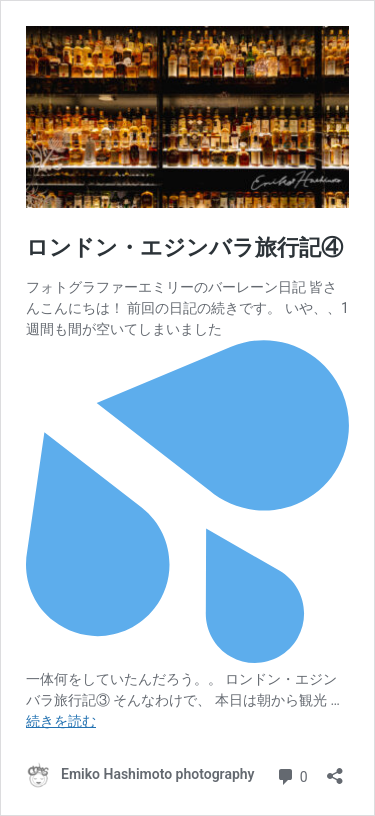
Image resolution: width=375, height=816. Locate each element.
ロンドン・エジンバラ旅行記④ (184, 247)
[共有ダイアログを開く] (335, 769)
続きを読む (61, 721)
